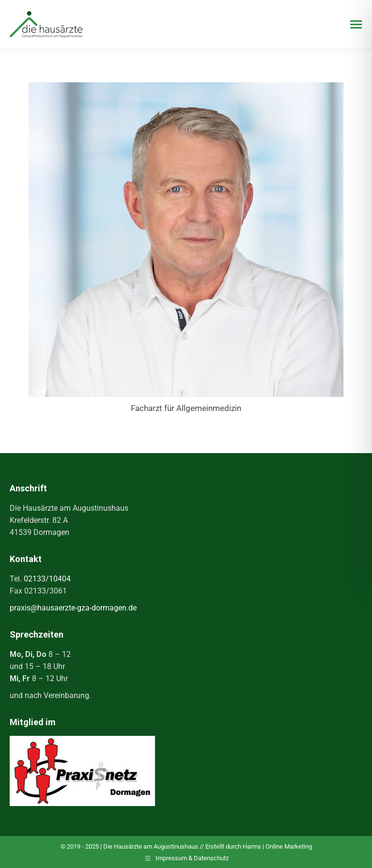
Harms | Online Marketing (277, 846)
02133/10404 (47, 579)
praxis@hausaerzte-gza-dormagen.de (73, 608)
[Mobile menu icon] (356, 24)
